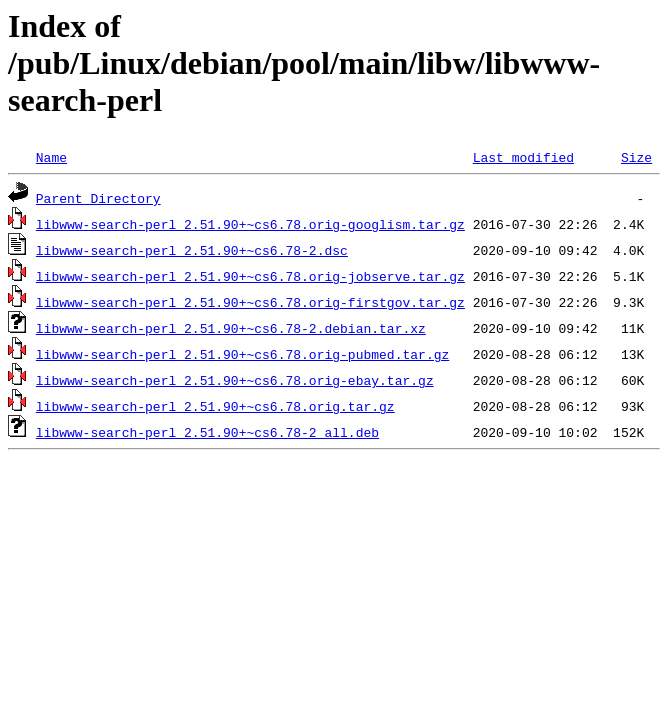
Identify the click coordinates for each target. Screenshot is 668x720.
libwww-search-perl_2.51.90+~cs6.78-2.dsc (192, 250)
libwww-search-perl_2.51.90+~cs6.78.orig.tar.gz (215, 406)
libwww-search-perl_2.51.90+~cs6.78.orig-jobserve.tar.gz (250, 276)
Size (636, 157)
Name (51, 157)
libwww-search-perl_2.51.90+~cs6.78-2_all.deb (207, 432)
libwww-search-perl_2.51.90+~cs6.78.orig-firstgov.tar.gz (250, 302)
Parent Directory (98, 198)
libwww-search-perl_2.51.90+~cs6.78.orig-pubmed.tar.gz (242, 354)
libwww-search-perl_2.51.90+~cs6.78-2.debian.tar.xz (231, 328)
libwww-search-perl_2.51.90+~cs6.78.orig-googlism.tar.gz (250, 224)
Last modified (523, 157)
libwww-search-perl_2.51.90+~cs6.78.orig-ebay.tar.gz (235, 380)
